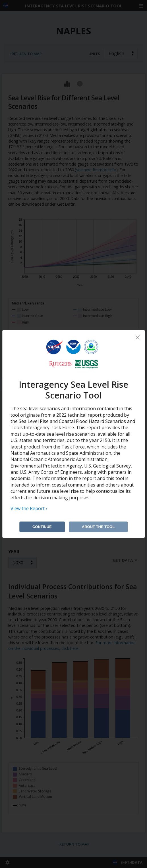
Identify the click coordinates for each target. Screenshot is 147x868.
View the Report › (29, 508)
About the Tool (98, 527)
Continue (42, 527)
